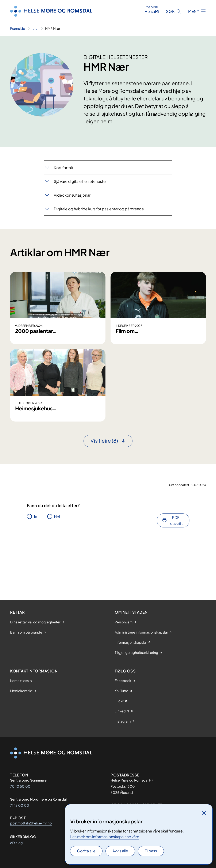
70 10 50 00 (20, 786)
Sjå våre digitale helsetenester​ (80, 181)
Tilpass (151, 851)
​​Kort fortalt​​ (63, 168)
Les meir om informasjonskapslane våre (105, 837)
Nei (57, 573)
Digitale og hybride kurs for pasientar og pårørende (99, 209)
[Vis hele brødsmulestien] (35, 29)
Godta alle (86, 851)
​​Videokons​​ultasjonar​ (72, 195)
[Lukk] (204, 813)
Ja (35, 573)
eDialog (16, 843)
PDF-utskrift (177, 577)
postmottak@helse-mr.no (31, 823)
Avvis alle (120, 851)
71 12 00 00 (20, 805)
